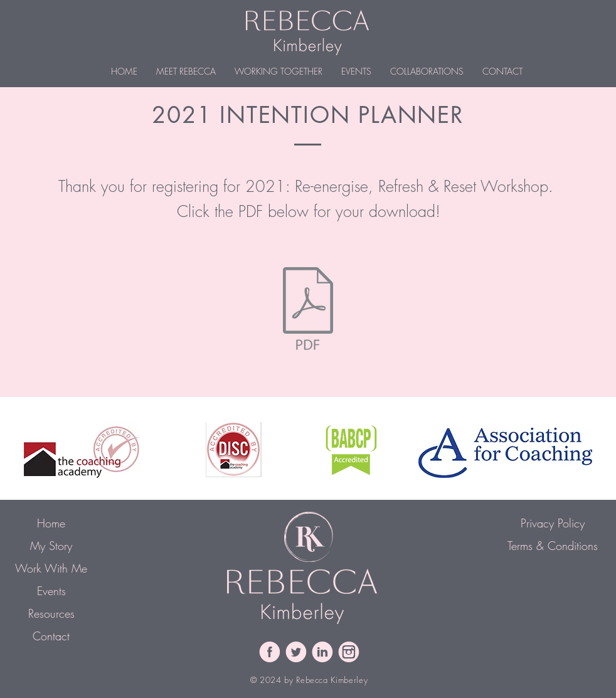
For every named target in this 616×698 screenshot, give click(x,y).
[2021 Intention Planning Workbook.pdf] (308, 310)
